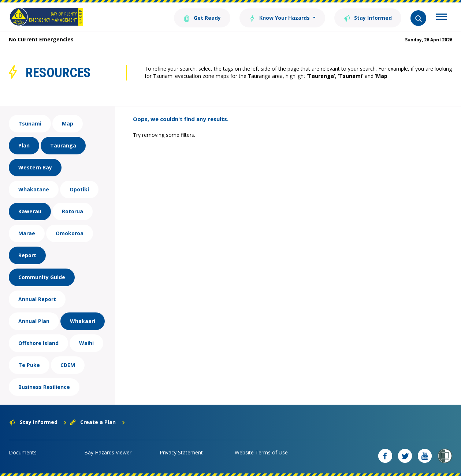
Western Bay (35, 167)
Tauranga (63, 145)
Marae (27, 233)
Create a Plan (98, 422)
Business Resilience (44, 387)
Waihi (86, 343)
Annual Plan (34, 321)
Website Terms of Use (261, 452)
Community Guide (42, 277)
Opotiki (79, 189)
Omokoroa (70, 233)
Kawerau (30, 211)
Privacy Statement (181, 452)
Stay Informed (368, 17)
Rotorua (73, 211)
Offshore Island (38, 343)
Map (68, 123)
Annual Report (37, 299)
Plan (24, 145)
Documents (23, 452)
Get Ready (202, 17)
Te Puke (29, 365)
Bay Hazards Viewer (108, 452)
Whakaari (83, 321)
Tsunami (30, 123)
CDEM (68, 365)
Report (27, 255)
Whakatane (34, 189)
